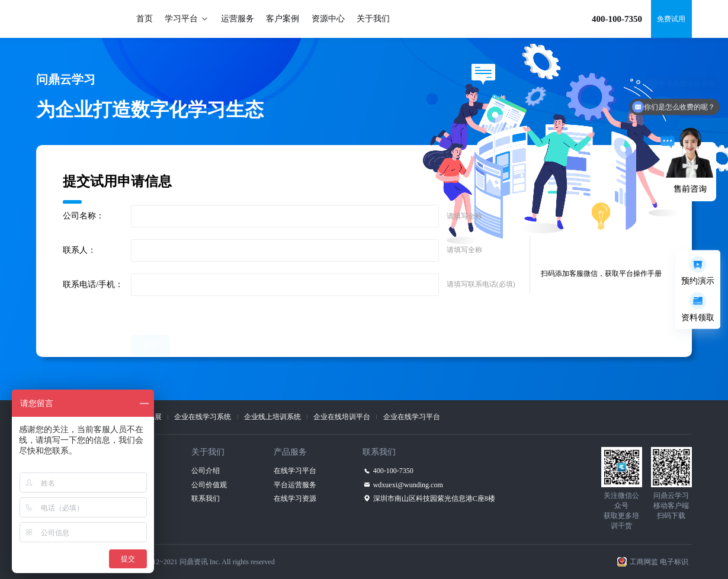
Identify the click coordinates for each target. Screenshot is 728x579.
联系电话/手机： (93, 284)
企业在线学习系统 (203, 417)
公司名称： (84, 216)
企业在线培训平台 (342, 417)
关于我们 (373, 19)
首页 (145, 19)
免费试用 (671, 19)
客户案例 (283, 19)
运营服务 (238, 19)
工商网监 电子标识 (659, 562)
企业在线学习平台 (412, 417)
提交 (150, 316)
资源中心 (328, 19)
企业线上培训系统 (272, 417)
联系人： (79, 250)
